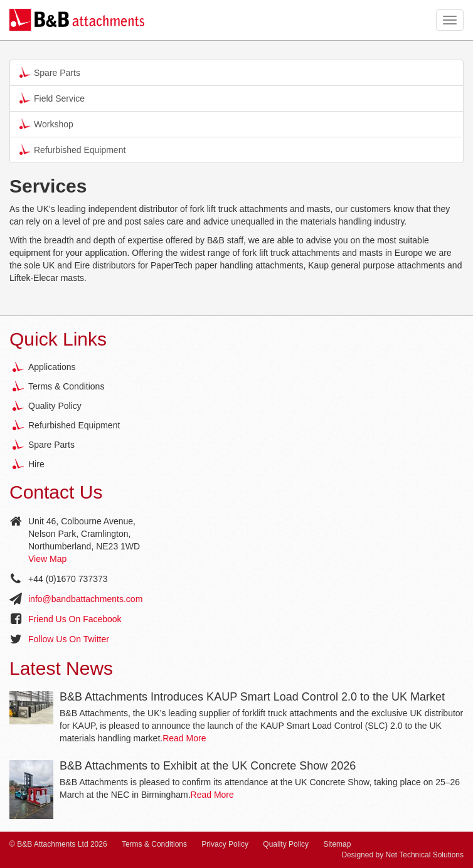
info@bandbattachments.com (85, 599)
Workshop (46, 124)
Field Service (52, 98)
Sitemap (337, 844)
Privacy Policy (225, 844)
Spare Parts (50, 72)
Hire (36, 464)
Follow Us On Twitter (69, 639)
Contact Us (56, 492)
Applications (52, 367)
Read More (184, 738)
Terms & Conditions (66, 386)
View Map (47, 559)
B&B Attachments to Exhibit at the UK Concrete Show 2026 (208, 766)
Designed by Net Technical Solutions (402, 855)
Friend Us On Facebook (75, 619)
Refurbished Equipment (72, 149)
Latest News (61, 668)
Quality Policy (55, 406)
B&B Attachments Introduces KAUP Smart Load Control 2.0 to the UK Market (252, 697)
